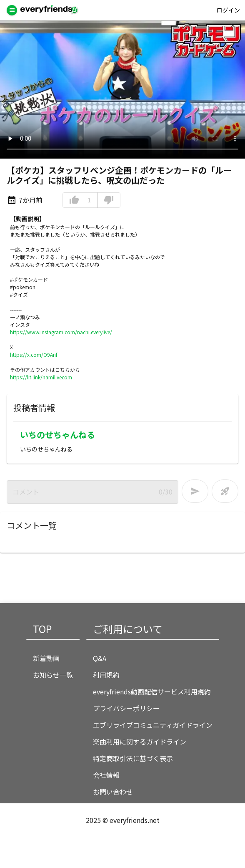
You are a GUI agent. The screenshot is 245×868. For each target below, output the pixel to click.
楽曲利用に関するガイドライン (140, 742)
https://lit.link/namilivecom (41, 377)
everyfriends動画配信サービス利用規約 (152, 691)
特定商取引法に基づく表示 (133, 758)
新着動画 (46, 658)
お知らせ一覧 (53, 675)
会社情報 (106, 775)
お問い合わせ (113, 792)
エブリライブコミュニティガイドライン (153, 725)
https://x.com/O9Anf (34, 355)
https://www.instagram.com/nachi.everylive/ (61, 332)
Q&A (100, 658)
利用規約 (106, 675)
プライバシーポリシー (126, 708)
